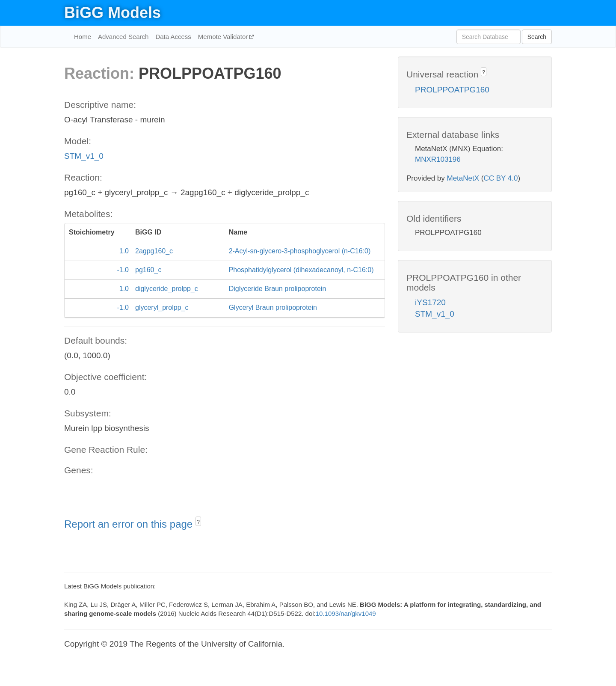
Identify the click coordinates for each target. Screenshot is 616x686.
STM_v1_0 (84, 156)
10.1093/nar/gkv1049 (346, 613)
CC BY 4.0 (500, 178)
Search (537, 37)
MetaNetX (463, 178)
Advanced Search (123, 37)
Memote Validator (224, 37)
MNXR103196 (438, 159)
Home (83, 37)
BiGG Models (113, 13)
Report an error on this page (130, 524)
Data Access (173, 37)
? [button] (198, 522)
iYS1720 (430, 302)
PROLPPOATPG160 (452, 90)
